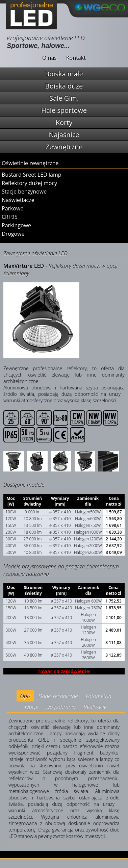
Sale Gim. (64, 98)
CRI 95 (10, 217)
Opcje (32, 707)
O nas (49, 58)
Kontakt (76, 58)
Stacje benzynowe (24, 192)
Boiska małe (64, 74)
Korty (64, 122)
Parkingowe (16, 225)
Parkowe (12, 208)
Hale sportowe (64, 110)
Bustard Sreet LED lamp (32, 175)
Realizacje (95, 707)
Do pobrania (61, 707)
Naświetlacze (18, 200)
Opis (25, 696)
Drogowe (13, 234)
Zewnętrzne (64, 147)
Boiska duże (64, 86)
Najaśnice (64, 135)
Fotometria (99, 696)
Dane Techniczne (58, 696)
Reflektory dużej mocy (29, 183)
